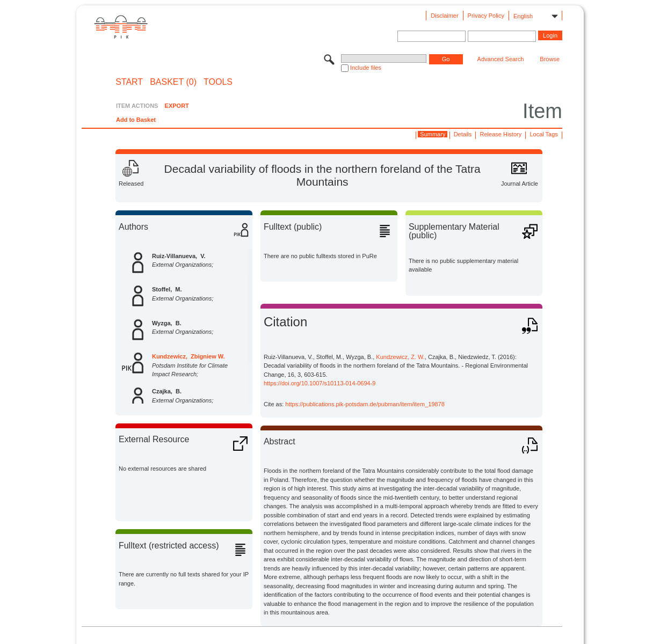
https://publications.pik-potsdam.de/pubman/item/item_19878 (365, 404)
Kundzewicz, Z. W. (400, 357)
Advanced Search (501, 59)
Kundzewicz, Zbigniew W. (188, 356)
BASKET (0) (173, 82)
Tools (218, 82)
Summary (433, 134)
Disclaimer (444, 16)
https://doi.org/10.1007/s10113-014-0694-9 (320, 383)
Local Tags (543, 134)
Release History (501, 134)
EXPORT (177, 106)
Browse (550, 59)
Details (463, 134)
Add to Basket (136, 120)
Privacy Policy (486, 16)
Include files (366, 68)
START (129, 82)
